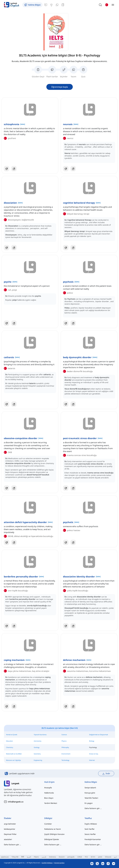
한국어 (93, 857)
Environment (66, 754)
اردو (115, 857)
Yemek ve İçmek (12, 735)
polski (100, 857)
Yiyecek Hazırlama (40, 735)
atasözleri (8, 839)
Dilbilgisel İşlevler (52, 839)
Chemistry (10, 747)
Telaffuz (88, 818)
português (71, 857)
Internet (92, 760)
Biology (92, 741)
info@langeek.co (16, 802)
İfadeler (8, 818)
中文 (86, 857)
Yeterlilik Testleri (91, 798)
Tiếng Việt (15, 857)
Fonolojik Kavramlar (93, 839)
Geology (37, 747)
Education (9, 741)
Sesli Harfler (90, 829)
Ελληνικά (108, 857)
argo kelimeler (10, 824)
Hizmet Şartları (59, 863)
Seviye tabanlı (90, 788)
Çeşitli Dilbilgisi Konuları (54, 834)
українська (5, 857)
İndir (106, 774)
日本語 (80, 857)
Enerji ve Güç (94, 754)
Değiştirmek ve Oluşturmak (99, 735)
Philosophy (65, 747)
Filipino (36, 857)
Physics (64, 741)
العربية (29, 857)
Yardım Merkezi (51, 803)
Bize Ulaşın (49, 798)
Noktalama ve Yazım (53, 829)
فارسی (44, 857)
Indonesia (52, 857)
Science (64, 735)
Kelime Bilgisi (91, 782)
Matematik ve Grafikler (14, 754)
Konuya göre (90, 793)
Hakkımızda (49, 793)
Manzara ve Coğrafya (13, 760)
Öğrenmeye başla (60, 87)
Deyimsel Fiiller (10, 834)
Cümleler (48, 824)
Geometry (37, 754)
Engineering (38, 760)
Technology (65, 760)
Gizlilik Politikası (47, 863)
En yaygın (89, 803)
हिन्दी (23, 857)
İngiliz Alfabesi (91, 824)
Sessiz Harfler (90, 834)
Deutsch (62, 857)
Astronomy (38, 741)
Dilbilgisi (48, 818)
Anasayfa (48, 788)
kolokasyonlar (10, 829)
